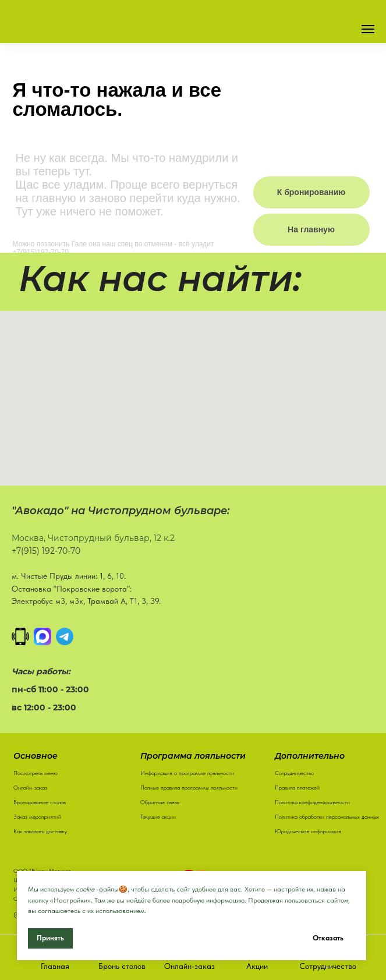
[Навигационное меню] (368, 29)
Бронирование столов (40, 802)
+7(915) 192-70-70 (46, 551)
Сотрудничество (294, 773)
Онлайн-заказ (30, 787)
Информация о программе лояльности (187, 773)
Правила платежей (297, 787)
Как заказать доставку (40, 831)
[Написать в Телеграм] (65, 636)
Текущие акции (158, 816)
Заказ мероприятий (37, 816)
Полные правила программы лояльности (189, 787)
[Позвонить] (20, 636)
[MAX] (43, 636)
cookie (85, 889)
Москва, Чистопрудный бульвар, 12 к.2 (93, 538)
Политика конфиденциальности (312, 802)
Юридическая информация (308, 831)
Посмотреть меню (36, 773)
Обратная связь (160, 802)
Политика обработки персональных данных (327, 816)
